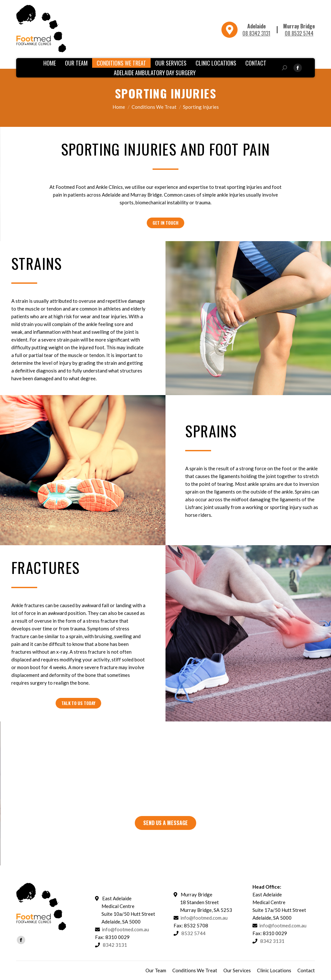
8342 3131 (182, 791)
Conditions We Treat (154, 107)
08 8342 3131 (256, 33)
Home (119, 107)
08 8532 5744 (299, 33)
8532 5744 (193, 933)
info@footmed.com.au (125, 929)
